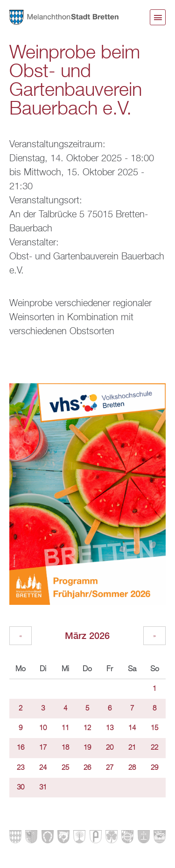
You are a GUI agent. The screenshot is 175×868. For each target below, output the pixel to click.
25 (65, 768)
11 (65, 728)
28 (132, 768)
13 (110, 728)
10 (43, 728)
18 (65, 748)
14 (132, 728)
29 (154, 768)
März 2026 (87, 635)
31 (43, 788)
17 (43, 748)
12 (87, 728)
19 (87, 748)
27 (110, 768)
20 (110, 748)
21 (132, 748)
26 (87, 768)
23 (21, 768)
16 (21, 748)
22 (154, 748)
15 (154, 728)
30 (21, 788)
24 (43, 768)
